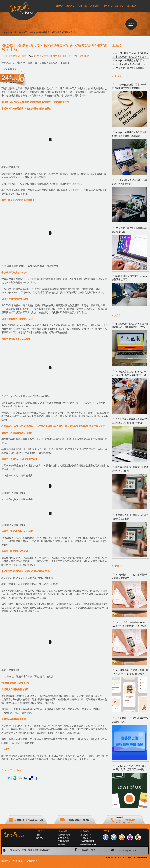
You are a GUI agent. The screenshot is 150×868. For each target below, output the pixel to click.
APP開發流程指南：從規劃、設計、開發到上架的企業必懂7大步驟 (129, 373)
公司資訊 (40, 831)
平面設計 (62, 844)
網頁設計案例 (86, 835)
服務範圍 (63, 831)
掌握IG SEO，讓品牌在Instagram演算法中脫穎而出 (130, 278)
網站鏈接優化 (16, 88)
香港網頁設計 (18, 861)
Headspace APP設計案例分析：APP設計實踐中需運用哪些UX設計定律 (130, 768)
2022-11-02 (84, 56)
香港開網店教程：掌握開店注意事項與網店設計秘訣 (130, 517)
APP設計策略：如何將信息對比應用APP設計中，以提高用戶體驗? (130, 672)
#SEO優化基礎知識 (43, 56)
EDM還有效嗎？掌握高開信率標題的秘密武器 (129, 230)
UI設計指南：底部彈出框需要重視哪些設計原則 (130, 720)
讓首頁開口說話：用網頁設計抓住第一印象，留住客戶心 (130, 469)
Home (4, 32)
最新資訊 (13, 56)
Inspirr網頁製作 (15, 92)
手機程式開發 (64, 841)
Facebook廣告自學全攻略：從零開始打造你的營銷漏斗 (129, 182)
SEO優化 (57, 56)
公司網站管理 (32, 861)
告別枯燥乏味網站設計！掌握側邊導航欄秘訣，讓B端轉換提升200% (130, 325)
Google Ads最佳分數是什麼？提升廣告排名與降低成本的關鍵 (129, 134)
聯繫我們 (107, 831)
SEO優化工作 (60, 541)
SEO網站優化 (64, 838)
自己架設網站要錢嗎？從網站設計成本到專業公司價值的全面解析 (130, 421)
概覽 (38, 835)
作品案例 (85, 831)
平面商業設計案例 (88, 844)
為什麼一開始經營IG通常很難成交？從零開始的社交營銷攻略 (129, 86)
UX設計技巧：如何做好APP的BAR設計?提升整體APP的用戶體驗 (129, 624)
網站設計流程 (64, 835)
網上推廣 (22, 56)
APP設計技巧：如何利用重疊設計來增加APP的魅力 (130, 576)
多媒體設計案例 (87, 841)
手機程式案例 (86, 838)
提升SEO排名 (36, 413)
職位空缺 (40, 838)
